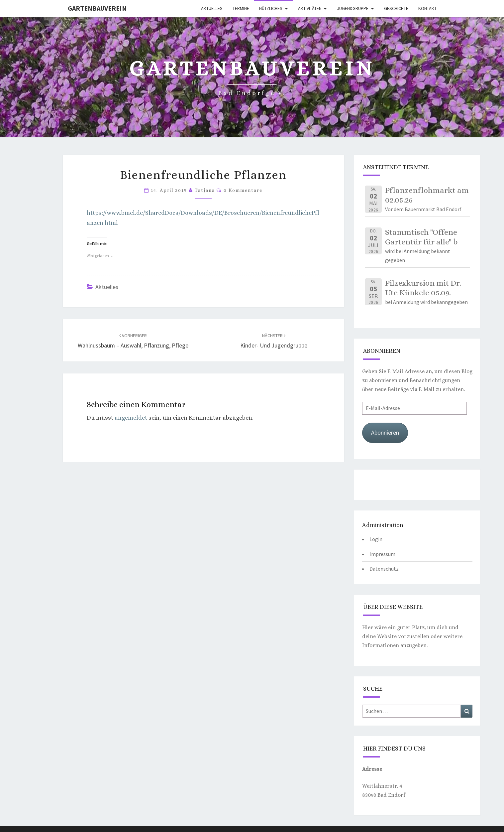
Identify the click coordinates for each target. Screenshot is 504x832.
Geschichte (396, 8)
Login (376, 539)
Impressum (382, 554)
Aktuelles (212, 8)
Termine (241, 8)
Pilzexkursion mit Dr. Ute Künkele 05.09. (423, 288)
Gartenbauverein (97, 8)
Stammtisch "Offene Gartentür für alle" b (421, 237)
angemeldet (131, 418)
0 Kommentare (243, 190)
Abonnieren (385, 432)
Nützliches (271, 8)
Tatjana (205, 190)
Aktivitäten (310, 8)
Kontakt (427, 8)
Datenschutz (384, 569)
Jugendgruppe (353, 8)
